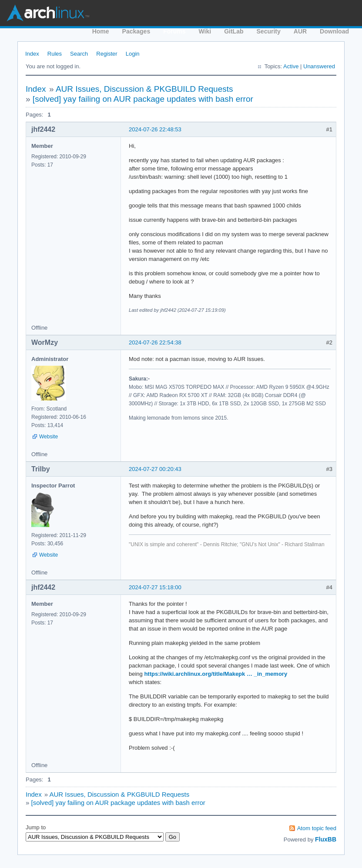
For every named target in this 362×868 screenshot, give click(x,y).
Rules (55, 54)
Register (107, 54)
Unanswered (319, 66)
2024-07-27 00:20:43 (155, 469)
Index (32, 54)
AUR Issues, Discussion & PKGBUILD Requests (144, 89)
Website (49, 437)
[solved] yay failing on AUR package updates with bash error (143, 99)
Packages (136, 31)
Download (334, 31)
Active (291, 66)
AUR (300, 31)
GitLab (234, 31)
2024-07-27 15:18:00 (155, 587)
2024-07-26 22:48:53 (155, 129)
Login (133, 54)
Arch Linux (48, 13)
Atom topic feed (317, 828)
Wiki (205, 31)
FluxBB (326, 839)
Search (79, 54)
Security (269, 31)
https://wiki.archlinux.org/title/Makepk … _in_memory (216, 674)
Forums (174, 31)
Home (101, 31)
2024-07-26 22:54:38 (155, 342)
